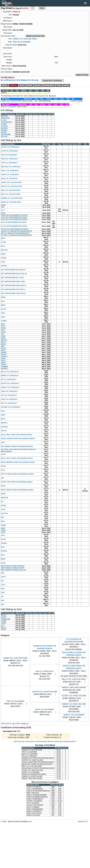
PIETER (4, 132)
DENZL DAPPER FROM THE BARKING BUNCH (18, 439)
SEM (3, 593)
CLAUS (4, 120)
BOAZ (3, 350)
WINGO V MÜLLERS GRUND (74, 687)
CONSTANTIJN (6, 122)
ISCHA (3, 328)
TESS (3, 313)
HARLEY (4, 357)
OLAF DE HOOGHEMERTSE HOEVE (14, 226)
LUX (3, 210)
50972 (15, 45)
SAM (3, 411)
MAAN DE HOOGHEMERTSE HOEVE (14, 219)
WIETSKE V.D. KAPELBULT (11, 167)
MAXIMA (4, 130)
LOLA (3, 585)
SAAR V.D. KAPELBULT (10, 151)
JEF (3, 581)
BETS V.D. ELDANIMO (45, 709)
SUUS (3, 486)
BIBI (3, 346)
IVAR (3, 330)
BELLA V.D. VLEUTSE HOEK (74, 679)
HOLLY (4, 361)
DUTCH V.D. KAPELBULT (10, 383)
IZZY (3, 334)
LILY (3, 625)
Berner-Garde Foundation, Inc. (20, 821)
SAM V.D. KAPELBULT (9, 155)
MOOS (3, 466)
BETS (3, 419)
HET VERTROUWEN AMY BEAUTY (14, 270)
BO (2, 502)
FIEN (3, 443)
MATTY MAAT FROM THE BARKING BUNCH (17, 458)
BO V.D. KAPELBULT (9, 380)
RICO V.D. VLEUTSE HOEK (11, 194)
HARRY (4, 617)
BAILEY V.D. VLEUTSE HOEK (12, 186)
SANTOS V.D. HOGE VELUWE (45, 692)
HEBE (3, 297)
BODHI (4, 506)
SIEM (3, 528)
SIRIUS (4, 629)
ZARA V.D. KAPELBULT (10, 179)
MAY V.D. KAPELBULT (9, 403)
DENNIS (4, 543)
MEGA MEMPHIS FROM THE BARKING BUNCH (18, 462)
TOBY (3, 317)
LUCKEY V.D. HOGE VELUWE (74, 696)
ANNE (3, 336)
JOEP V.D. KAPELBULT (9, 391)
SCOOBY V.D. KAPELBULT (11, 407)
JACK (3, 510)
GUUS (3, 454)
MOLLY (4, 627)
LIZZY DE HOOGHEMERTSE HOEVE (14, 217)
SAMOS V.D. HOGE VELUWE (74, 704)
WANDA (4, 266)
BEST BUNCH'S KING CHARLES (13, 566)
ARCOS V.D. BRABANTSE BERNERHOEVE (17, 231)
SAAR (3, 563)
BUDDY (4, 355)
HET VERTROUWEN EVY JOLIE (12, 278)
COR (3, 535)
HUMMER (5, 367)
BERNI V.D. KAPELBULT (10, 376)
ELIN (3, 547)
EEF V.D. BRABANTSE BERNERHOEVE (15, 233)
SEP (3, 604)
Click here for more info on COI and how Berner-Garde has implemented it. (45, 741)
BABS (3, 205)
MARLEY (4, 423)
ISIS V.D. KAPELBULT (45, 671)
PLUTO (4, 309)
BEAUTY (4, 340)
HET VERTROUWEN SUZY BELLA (13, 289)
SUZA (3, 532)
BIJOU (3, 348)
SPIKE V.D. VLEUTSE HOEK (11, 202)
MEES (3, 559)
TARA (3, 262)
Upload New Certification (52, 80)
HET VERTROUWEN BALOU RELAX (14, 274)
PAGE (3, 213)
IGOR (3, 326)
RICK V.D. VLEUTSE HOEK (11, 190)
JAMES (4, 621)
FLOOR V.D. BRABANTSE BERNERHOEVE (16, 235)
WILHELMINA (6, 134)
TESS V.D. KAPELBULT (9, 159)
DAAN (3, 539)
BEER (3, 494)
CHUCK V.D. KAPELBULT (10, 147)
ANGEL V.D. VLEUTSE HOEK (12, 182)
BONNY (4, 352)
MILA (3, 521)
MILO (3, 246)
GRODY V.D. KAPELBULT (10, 387)
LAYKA (4, 242)
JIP (2, 597)
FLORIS (4, 124)
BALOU (4, 431)
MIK (3, 517)
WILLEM (4, 136)
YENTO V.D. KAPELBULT (10, 175)
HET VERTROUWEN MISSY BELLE (14, 286)
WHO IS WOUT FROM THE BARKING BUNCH (17, 490)
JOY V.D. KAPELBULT (9, 395)
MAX (3, 301)
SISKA (3, 530)
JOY (3, 207)
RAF (3, 601)
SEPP (3, 415)
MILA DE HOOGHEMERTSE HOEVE (14, 222)
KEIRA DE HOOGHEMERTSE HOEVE (14, 215)
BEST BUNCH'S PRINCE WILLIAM (13, 570)
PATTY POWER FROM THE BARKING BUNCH (17, 474)
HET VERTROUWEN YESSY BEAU (13, 293)
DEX (3, 573)
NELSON (4, 250)
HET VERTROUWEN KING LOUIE (13, 282)
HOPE (3, 363)
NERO (3, 254)
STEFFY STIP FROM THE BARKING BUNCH (17, 482)
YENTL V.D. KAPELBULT (10, 171)
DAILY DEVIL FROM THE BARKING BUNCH (17, 435)
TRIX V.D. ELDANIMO (22, 42)
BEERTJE (5, 498)
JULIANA (4, 126)
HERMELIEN (6, 619)
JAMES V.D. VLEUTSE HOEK (25, 39)
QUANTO (4, 427)
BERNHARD (6, 118)
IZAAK (3, 332)
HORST (4, 365)
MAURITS (5, 128)
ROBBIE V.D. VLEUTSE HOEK (12, 198)
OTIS (3, 470)
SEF (3, 478)
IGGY (3, 324)
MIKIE (3, 305)
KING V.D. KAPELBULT (9, 399)
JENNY (4, 623)
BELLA (4, 342)
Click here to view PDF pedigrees (15, 724)
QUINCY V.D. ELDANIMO (74, 715)
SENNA (4, 258)
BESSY (4, 344)
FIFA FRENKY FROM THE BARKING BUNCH (17, 447)
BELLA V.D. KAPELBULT (10, 372)
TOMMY (4, 321)
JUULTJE (4, 513)
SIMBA (4, 525)
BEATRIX (4, 116)
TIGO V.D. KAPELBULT (9, 163)
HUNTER (4, 369)
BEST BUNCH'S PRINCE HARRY (13, 568)
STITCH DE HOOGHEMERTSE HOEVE (15, 229)
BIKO (3, 238)
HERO (3, 359)
